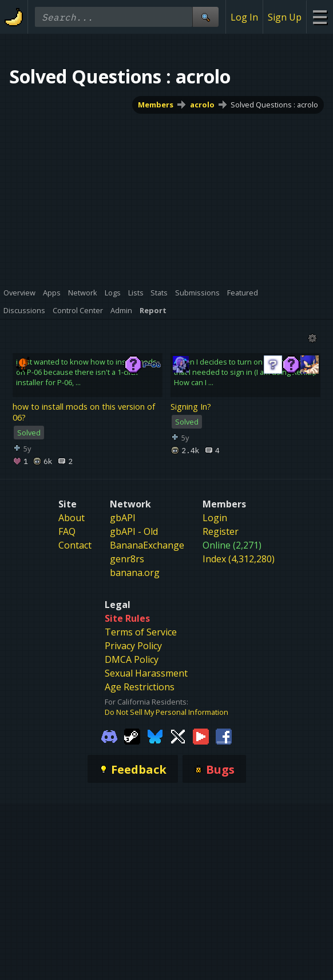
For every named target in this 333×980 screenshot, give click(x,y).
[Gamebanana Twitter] (178, 735)
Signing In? (191, 407)
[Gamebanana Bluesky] (155, 735)
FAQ (67, 531)
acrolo (202, 105)
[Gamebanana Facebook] (224, 735)
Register (221, 531)
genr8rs (127, 559)
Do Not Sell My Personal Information (166, 712)
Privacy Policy (133, 646)
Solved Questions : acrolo (274, 105)
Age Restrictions (140, 687)
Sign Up (285, 17)
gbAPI (123, 518)
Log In (244, 17)
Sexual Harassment (146, 673)
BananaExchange (147, 545)
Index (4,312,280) (239, 559)
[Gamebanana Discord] (109, 735)
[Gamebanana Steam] (132, 735)
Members (156, 105)
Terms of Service (141, 632)
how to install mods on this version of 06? (84, 412)
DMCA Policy (132, 659)
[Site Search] (205, 17)
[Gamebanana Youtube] (201, 735)
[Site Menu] (320, 17)
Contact (75, 545)
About (72, 518)
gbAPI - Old (134, 531)
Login (215, 518)
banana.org (135, 573)
